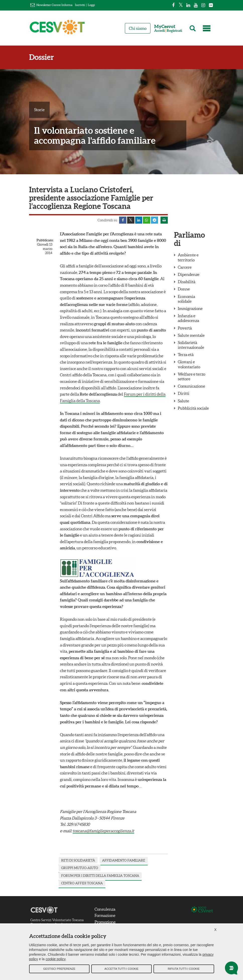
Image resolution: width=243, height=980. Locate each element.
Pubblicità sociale (193, 408)
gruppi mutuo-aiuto (80, 868)
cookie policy (56, 960)
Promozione (105, 922)
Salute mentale (191, 336)
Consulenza (105, 909)
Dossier (42, 57)
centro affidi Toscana (82, 884)
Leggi (91, 5)
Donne (184, 289)
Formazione (105, 916)
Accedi (159, 31)
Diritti (184, 394)
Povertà (185, 328)
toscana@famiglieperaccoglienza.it (103, 831)
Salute (183, 401)
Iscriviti (80, 5)
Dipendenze (189, 275)
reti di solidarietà (78, 861)
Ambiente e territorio (188, 258)
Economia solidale (186, 299)
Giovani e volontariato (189, 365)
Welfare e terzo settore (191, 377)
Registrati (174, 31)
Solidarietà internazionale (191, 345)
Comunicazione (191, 387)
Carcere (185, 267)
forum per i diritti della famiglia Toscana (100, 876)
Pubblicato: (45, 241)
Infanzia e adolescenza (188, 319)
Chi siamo (138, 28)
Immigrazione (190, 309)
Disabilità (187, 282)
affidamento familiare (124, 861)
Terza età (186, 355)
